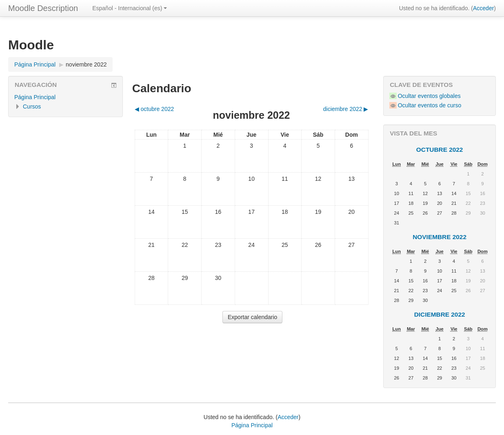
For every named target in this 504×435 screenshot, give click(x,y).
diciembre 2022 (440, 314)
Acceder (483, 8)
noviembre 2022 (86, 64)
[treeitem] (65, 97)
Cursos (32, 107)
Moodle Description (43, 8)
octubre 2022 (440, 150)
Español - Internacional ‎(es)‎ (130, 8)
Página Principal (35, 97)
